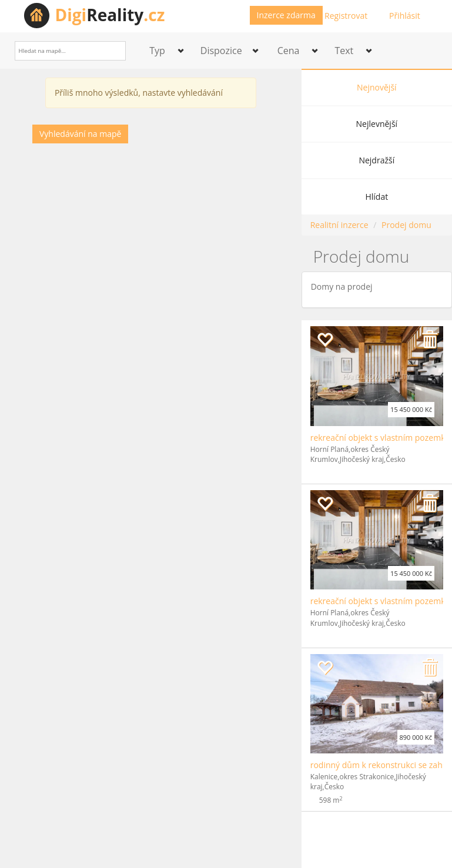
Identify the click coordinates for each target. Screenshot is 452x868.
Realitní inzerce (339, 225)
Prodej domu (406, 225)
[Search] (113, 51)
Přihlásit (405, 16)
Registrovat (346, 16)
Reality (110, 15)
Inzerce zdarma (286, 15)
